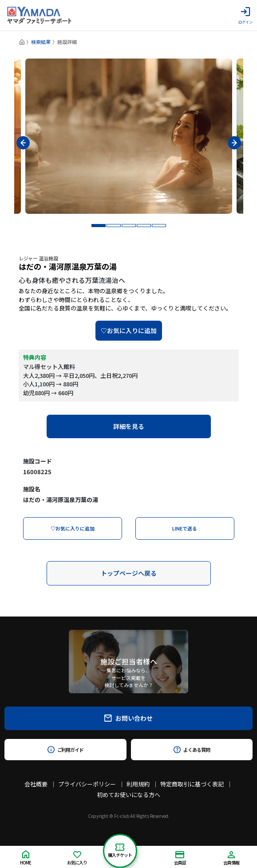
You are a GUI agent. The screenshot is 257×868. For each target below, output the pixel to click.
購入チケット (120, 851)
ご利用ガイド (65, 750)
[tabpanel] (129, 136)
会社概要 (36, 784)
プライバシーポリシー (87, 784)
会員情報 (231, 858)
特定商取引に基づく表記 (192, 784)
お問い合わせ (128, 718)
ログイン (245, 16)
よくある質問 (192, 750)
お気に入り (77, 858)
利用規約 (138, 784)
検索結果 (41, 42)
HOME (26, 858)
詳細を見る (129, 426)
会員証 (180, 858)
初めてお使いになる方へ (128, 795)
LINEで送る (185, 528)
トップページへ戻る (129, 573)
